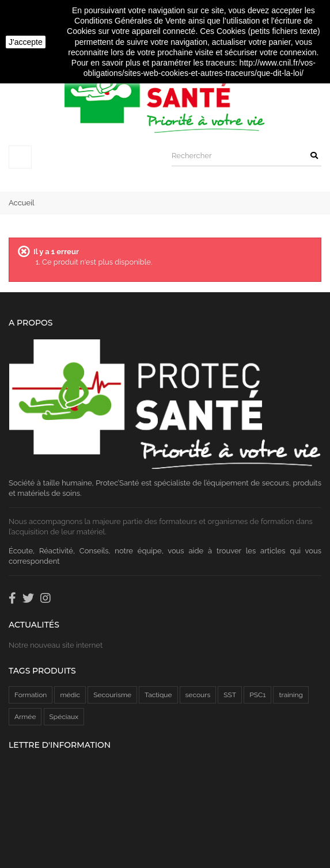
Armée (25, 717)
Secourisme (112, 695)
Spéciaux (64, 717)
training (291, 695)
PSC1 (257, 695)
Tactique (158, 695)
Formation (31, 695)
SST (230, 695)
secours (198, 695)
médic (70, 695)
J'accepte (26, 42)
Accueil (22, 203)
